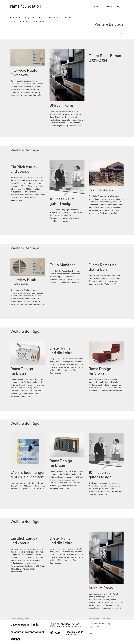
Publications (40, 22)
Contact (108, 7)
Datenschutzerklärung (100, 624)
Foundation (16, 18)
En (118, 7)
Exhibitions (54, 18)
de (122, 39)
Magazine (30, 18)
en (122, 33)
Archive (67, 18)
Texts (13, 22)
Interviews (25, 22)
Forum (42, 18)
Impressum (94, 627)
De (122, 7)
